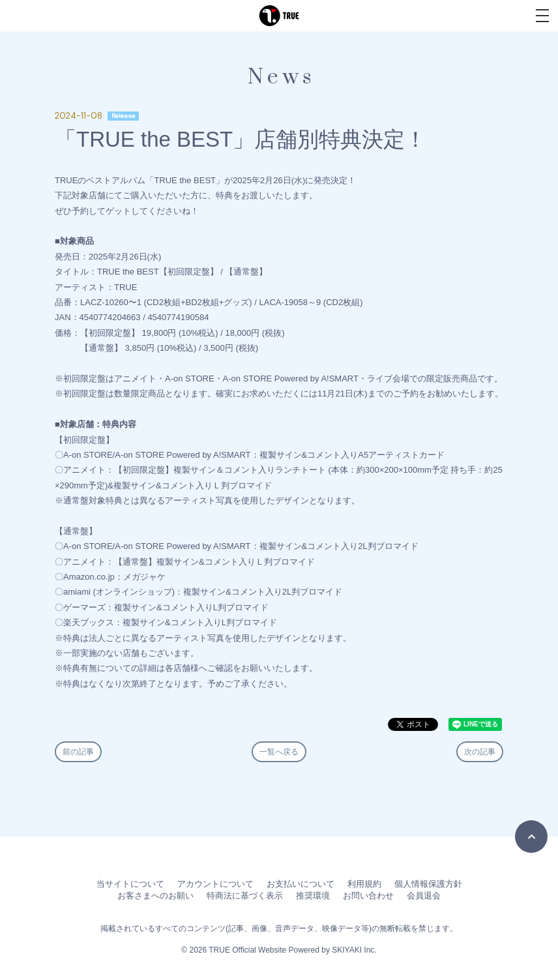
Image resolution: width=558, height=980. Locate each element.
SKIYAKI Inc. (354, 950)
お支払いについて (301, 884)
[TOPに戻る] (531, 837)
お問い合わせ (368, 896)
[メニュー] (542, 16)
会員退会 (424, 896)
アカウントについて (215, 884)
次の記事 (480, 752)
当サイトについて (130, 884)
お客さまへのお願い (155, 896)
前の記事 (78, 752)
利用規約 (364, 884)
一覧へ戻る (279, 752)
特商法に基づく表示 (245, 896)
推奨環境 (313, 896)
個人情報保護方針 (428, 884)
